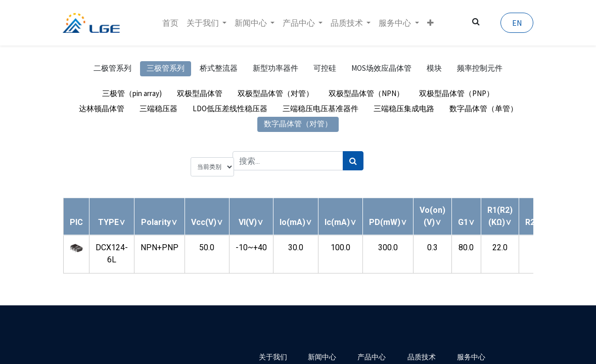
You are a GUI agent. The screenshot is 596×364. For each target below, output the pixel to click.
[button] (430, 23)
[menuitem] (170, 23)
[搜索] (353, 161)
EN (517, 23)
